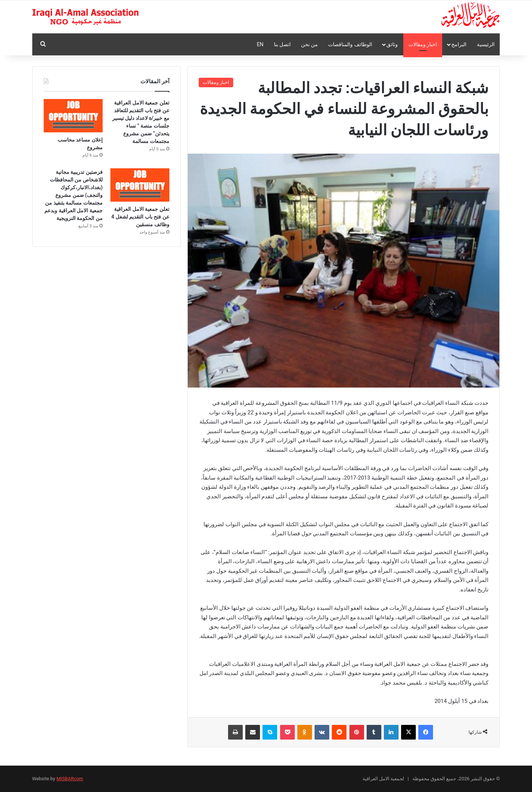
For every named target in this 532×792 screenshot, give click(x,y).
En (260, 44)
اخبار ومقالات (423, 44)
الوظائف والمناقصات (350, 44)
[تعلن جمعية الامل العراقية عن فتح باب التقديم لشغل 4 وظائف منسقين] (140, 185)
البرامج (459, 44)
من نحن (309, 44)
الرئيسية (486, 44)
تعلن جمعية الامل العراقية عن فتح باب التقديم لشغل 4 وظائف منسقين (140, 217)
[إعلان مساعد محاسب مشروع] (73, 116)
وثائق (392, 44)
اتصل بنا (282, 44)
